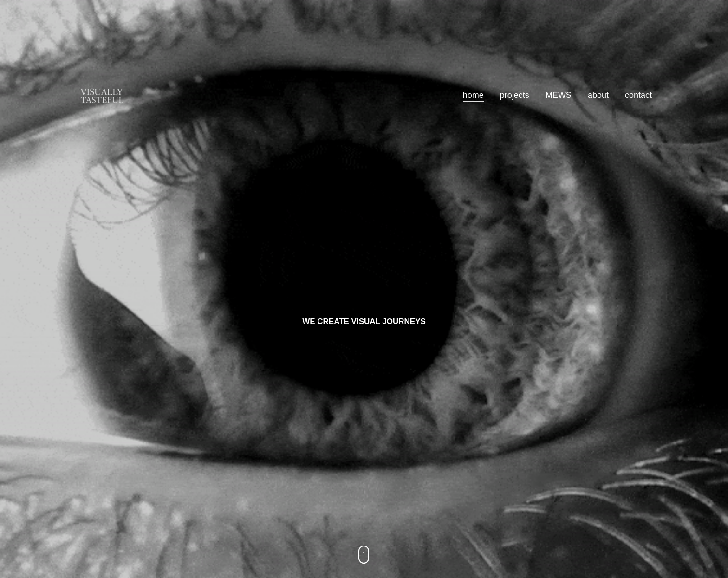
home (473, 95)
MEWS (559, 95)
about (598, 95)
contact (638, 95)
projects (515, 95)
